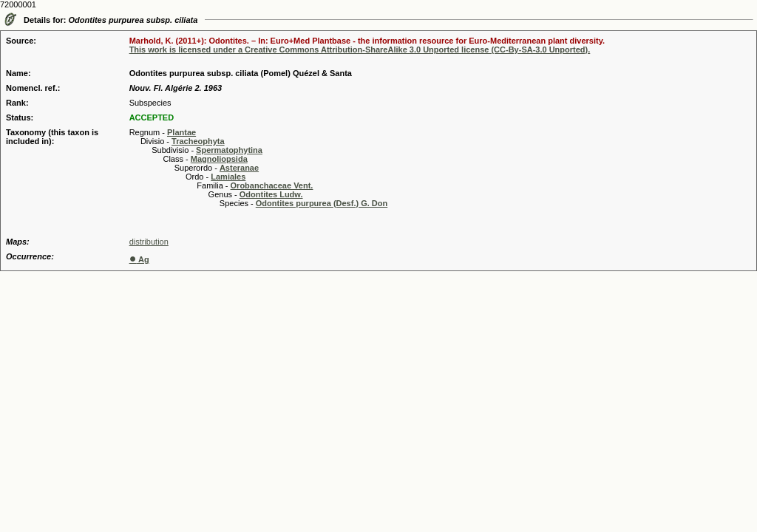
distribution (149, 242)
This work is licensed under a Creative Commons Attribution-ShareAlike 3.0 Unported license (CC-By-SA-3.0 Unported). (360, 50)
